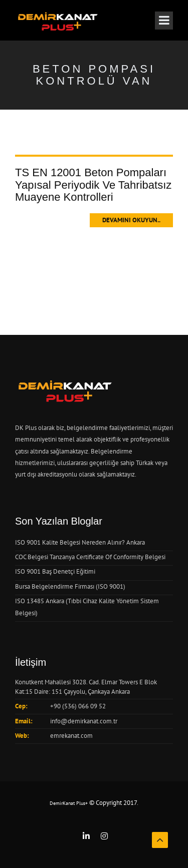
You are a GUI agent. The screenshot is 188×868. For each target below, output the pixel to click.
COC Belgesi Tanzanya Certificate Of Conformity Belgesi (90, 557)
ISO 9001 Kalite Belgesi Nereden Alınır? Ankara (80, 542)
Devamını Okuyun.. (131, 220)
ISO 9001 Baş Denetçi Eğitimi (55, 571)
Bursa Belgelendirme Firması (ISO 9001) (70, 586)
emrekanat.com (71, 736)
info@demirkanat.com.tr (84, 721)
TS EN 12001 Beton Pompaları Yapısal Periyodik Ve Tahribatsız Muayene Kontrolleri (93, 184)
